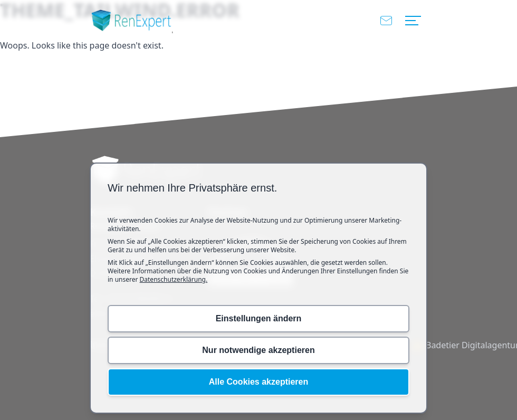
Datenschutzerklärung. (174, 279)
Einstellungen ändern (259, 318)
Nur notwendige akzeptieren (258, 350)
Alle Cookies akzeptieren (259, 382)
